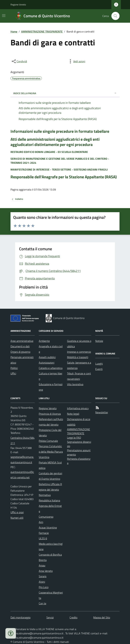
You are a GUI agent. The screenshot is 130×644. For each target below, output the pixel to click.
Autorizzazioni (47, 363)
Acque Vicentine (48, 527)
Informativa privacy (78, 408)
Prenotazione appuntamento (79, 452)
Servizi (50, 617)
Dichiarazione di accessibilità (79, 422)
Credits (73, 617)
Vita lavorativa (75, 384)
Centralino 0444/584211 (23, 440)
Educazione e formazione (51, 387)
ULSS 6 (43, 538)
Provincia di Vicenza (50, 414)
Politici (14, 368)
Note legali (73, 414)
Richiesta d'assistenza (79, 461)
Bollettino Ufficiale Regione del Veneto (50, 487)
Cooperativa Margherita (51, 595)
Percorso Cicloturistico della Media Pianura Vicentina (51, 452)
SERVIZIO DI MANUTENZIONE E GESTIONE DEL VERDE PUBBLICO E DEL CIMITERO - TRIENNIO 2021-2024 (60, 161)
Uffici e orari (17, 512)
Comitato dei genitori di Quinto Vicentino (50, 476)
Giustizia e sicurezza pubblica (79, 344)
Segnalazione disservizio (79, 444)
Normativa (45, 495)
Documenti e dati (20, 346)
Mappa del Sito (102, 617)
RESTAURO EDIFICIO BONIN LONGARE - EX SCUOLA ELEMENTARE (49, 152)
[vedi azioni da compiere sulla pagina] (77, 61)
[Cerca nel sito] (114, 16)
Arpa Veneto (46, 571)
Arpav (42, 565)
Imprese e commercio (79, 352)
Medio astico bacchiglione (51, 546)
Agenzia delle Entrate (50, 509)
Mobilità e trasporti (78, 357)
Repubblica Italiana (49, 500)
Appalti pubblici (47, 357)
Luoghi (99, 364)
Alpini (42, 582)
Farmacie (44, 533)
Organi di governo (20, 352)
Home (14, 31)
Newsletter (102, 412)
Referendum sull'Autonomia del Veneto (51, 422)
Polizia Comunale (48, 441)
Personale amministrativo (22, 360)
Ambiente (44, 341)
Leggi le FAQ (74, 438)
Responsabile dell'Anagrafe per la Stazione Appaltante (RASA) (64, 177)
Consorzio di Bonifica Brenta (50, 557)
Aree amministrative (22, 341)
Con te (42, 603)
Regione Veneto (18, 4)
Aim (41, 522)
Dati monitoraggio (20, 617)
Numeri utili (17, 518)
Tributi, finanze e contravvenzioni (79, 376)
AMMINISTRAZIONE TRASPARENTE (42, 31)
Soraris (43, 576)
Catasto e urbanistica (51, 368)
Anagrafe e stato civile (51, 349)
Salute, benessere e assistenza (79, 365)
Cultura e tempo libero (51, 376)
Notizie (99, 341)
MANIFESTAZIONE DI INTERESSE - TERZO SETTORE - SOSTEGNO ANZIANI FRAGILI (59, 170)
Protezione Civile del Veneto (50, 433)
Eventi (99, 369)
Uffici (13, 373)
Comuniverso (46, 517)
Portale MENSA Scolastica (50, 465)
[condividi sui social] (19, 61)
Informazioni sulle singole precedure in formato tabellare (60, 131)
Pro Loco (44, 587)
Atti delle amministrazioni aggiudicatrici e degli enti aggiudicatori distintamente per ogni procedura (55, 142)
